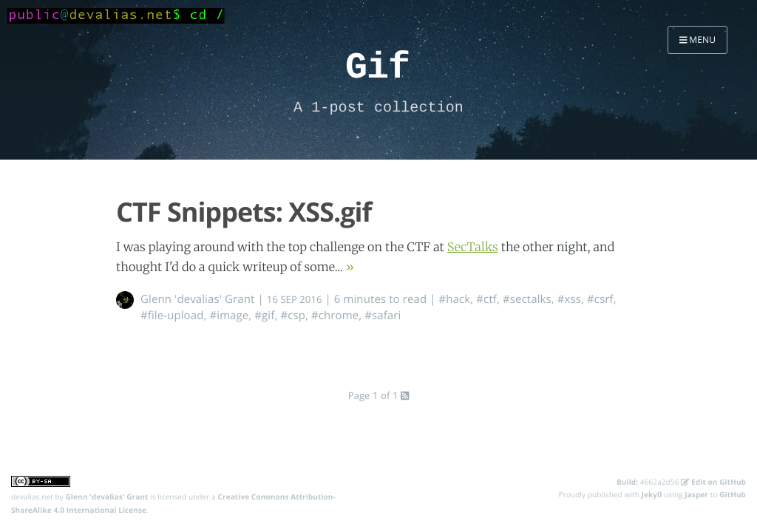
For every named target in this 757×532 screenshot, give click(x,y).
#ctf (486, 299)
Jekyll (652, 494)
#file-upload (172, 316)
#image (229, 316)
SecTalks (473, 248)
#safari (383, 316)
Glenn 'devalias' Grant (198, 299)
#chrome (335, 316)
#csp (293, 316)
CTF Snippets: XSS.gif (244, 212)
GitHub (733, 494)
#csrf (600, 299)
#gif (264, 316)
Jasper (696, 494)
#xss (569, 299)
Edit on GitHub (713, 482)
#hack (455, 299)
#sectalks (527, 299)
